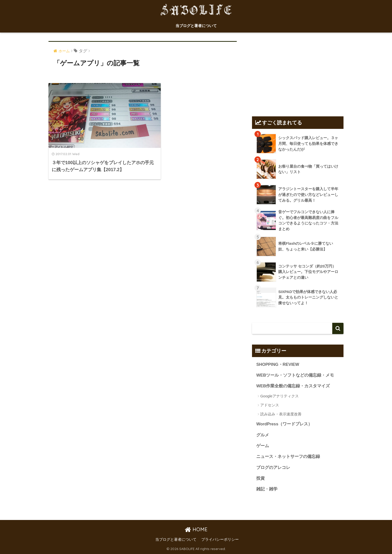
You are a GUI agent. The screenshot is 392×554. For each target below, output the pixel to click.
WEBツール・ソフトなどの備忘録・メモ (295, 375)
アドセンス (270, 405)
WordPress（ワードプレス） (284, 424)
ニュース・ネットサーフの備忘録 (288, 457)
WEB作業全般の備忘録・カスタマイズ (293, 386)
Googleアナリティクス (279, 396)
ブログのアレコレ (273, 468)
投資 (260, 479)
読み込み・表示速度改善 (281, 414)
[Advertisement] (298, 72)
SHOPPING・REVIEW (278, 364)
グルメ (263, 435)
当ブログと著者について (196, 26)
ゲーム (263, 446)
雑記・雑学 (267, 489)
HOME (196, 530)
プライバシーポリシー (220, 540)
